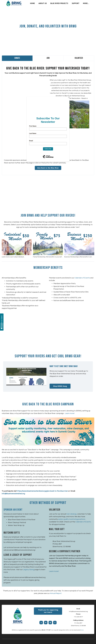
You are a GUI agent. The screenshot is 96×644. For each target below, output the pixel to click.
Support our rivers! (2, 322)
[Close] (69, 97)
